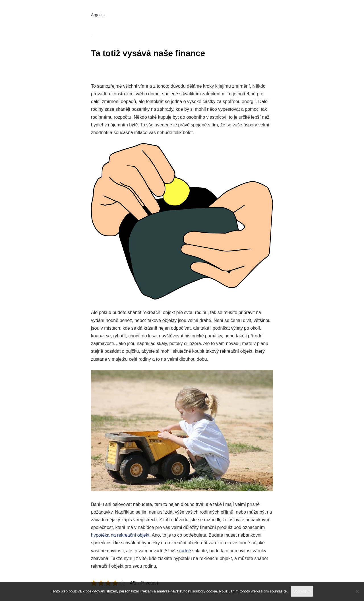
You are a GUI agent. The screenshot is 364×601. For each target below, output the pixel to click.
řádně (184, 551)
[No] (357, 591)
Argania (98, 15)
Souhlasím (302, 591)
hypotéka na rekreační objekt (120, 535)
